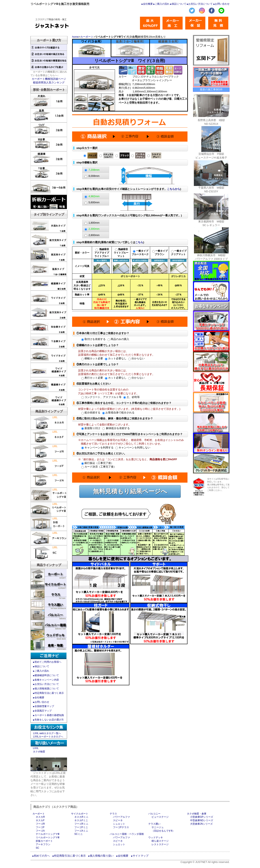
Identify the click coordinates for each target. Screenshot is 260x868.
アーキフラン (43, 844)
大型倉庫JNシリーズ (201, 824)
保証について (179, 4)
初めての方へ (42, 856)
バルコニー (154, 814)
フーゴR (40, 824)
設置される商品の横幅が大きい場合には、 (103, 351)
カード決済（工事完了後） (99, 467)
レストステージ (160, 844)
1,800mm (94, 223)
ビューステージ (160, 817)
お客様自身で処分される (118, 413)
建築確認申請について (47, 675)
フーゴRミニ (81, 824)
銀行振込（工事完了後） (97, 463)
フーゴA (40, 831)
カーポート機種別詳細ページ (49, 79)
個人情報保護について (47, 689)
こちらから (174, 189)
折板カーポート (44, 841)
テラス (113, 814)
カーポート (87, 37)
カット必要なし (116, 358)
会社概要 (148, 4)
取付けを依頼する (93, 339)
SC (37, 848)
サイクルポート (80, 814)
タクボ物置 (39, 752)
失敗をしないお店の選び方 (49, 720)
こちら (139, 242)
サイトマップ (141, 856)
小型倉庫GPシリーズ (202, 817)
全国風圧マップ (43, 711)
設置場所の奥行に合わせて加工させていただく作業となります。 (116, 374)
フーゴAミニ (81, 831)
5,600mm (94, 202)
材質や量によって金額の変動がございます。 (105, 425)
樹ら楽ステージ (160, 841)
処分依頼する (91, 413)
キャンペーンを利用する (97, 448)
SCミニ (79, 834)
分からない (136, 358)
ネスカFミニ (81, 820)
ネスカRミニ (81, 817)
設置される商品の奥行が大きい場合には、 (103, 370)
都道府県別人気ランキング (49, 83)
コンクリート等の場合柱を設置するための (103, 390)
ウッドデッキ (156, 837)
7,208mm (94, 170)
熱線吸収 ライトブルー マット (121, 253)
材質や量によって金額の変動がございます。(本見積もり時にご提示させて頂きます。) (129, 409)
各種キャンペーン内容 (47, 680)
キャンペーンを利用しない (133, 448)
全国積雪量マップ (44, 706)
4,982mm (94, 196)
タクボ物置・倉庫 (197, 814)
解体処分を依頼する (116, 428)
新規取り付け (91, 428)
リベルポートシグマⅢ (48, 837)
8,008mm (94, 176)
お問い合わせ (222, 4)
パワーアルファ (121, 817)
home (75, 37)
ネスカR (40, 817)
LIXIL (36, 748)
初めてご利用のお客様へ (48, 662)
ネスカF (40, 820)
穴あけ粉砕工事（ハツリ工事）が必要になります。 (109, 393)
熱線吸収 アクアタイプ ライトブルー (102, 253)
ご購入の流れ (162, 4)
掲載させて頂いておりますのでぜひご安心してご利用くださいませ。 (122, 444)
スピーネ (118, 820)
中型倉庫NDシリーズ (202, 820)
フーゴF (40, 827)
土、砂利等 (132, 397)
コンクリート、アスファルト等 (101, 397)
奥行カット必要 (92, 378)
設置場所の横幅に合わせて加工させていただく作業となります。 (116, 355)
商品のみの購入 (118, 339)
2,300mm (94, 229)
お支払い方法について (200, 4)
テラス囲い (154, 824)
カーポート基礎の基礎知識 (49, 715)
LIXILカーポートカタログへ (48, 737)
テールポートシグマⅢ (48, 834)
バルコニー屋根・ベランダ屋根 (127, 834)
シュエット (119, 824)
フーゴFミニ (81, 827)
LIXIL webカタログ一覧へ (47, 733)
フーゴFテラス (121, 827)
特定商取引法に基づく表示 (49, 693)
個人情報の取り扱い (102, 856)
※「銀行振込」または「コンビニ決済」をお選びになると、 (128, 459)
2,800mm (94, 235)
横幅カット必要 (92, 358)
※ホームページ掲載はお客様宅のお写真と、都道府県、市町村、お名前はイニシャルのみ (131, 440)
